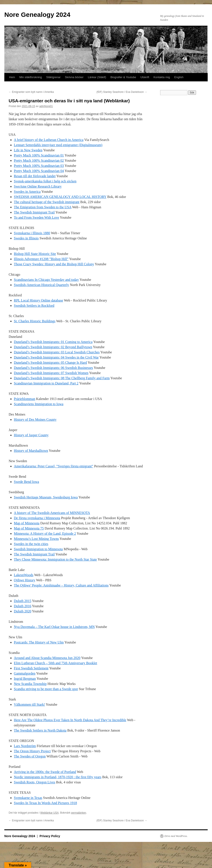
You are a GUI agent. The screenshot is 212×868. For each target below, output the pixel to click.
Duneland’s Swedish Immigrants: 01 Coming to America (53, 342)
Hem (12, 77)
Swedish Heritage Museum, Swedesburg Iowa (46, 497)
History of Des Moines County (35, 420)
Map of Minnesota (27, 523)
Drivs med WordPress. (176, 836)
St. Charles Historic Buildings (35, 321)
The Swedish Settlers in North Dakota (40, 730)
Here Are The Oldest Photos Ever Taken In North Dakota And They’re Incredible (70, 720)
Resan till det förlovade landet (35, 176)
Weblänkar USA (49, 813)
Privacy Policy (50, 836)
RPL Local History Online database (39, 300)
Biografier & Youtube (123, 77)
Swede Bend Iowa (26, 482)
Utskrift (145, 77)
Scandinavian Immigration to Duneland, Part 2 (46, 383)
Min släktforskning (31, 77)
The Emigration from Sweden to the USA (43, 207)
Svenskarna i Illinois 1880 (32, 233)
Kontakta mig (162, 77)
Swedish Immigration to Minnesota (38, 549)
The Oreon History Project (32, 751)
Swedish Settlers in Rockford (34, 306)
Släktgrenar (53, 77)
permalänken (79, 813)
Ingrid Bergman (25, 679)
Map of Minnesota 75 (29, 528)
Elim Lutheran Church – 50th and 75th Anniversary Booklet (55, 663)
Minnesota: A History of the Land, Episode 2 (45, 534)
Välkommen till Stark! (29, 704)
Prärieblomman (25, 399)
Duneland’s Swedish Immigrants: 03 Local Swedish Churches (57, 352)
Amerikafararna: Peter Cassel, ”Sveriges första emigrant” (54, 466)
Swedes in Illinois (26, 238)
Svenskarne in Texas (28, 798)
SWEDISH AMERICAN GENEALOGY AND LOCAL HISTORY (60, 197)
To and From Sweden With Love (36, 217)
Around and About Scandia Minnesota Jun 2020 (47, 658)
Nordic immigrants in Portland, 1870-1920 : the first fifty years (58, 777)
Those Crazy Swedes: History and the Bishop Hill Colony (54, 264)
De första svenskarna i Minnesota (37, 518)
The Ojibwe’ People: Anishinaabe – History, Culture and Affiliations (61, 585)
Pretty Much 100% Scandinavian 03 (39, 166)
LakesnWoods (24, 575)
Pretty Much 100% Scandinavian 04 (39, 171)
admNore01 (46, 106)
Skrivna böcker (74, 77)
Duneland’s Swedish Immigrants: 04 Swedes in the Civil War (56, 357)
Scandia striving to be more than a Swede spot (46, 689)
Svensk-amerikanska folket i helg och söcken (45, 181)
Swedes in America (27, 192)
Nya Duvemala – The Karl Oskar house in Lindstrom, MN (54, 627)
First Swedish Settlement (31, 668)
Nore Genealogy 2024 (37, 15)
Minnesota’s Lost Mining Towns (36, 539)
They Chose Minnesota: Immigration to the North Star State (55, 559)
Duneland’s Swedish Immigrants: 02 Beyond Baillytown (53, 347)
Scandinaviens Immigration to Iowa (39, 404)
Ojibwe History (25, 580)
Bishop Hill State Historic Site (35, 254)
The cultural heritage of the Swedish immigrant (47, 202)
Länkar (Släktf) (97, 77)
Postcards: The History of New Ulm (39, 642)
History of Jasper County (31, 435)
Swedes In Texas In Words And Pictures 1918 (45, 803)
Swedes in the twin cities (31, 544)
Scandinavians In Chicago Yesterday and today (46, 280)
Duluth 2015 (22, 601)
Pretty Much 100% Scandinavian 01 (39, 155)
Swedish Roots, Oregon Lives (35, 782)
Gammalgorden (25, 673)
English (179, 77)
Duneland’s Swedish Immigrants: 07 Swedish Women (51, 373)
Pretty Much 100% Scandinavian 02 (39, 160)
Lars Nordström (25, 746)
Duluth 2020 (22, 611)
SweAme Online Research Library (38, 186)
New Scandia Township (30, 684)
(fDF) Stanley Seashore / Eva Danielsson (122, 92)
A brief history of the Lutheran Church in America (49, 140)
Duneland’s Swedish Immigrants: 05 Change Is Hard (50, 363)
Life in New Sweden (28, 150)
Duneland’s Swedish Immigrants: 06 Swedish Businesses (53, 368)
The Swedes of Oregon (30, 756)
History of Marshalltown (31, 451)
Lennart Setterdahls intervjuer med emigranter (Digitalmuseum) (58, 145)
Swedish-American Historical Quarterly (41, 285)
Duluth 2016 (22, 606)
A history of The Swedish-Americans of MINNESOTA (52, 513)
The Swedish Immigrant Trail (34, 212)
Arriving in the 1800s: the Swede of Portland (45, 772)
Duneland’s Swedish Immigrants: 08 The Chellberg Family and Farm (62, 378)
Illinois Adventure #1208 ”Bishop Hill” (41, 259)
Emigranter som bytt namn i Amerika (31, 92)
